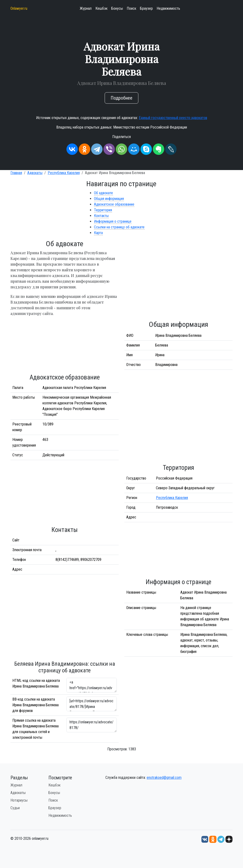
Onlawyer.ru (19, 8)
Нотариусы (19, 800)
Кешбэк (101, 8)
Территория (103, 210)
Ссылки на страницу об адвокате (119, 227)
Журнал (86, 8)
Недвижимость (168, 8)
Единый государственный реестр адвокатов (173, 118)
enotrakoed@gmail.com (164, 778)
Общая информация (109, 199)
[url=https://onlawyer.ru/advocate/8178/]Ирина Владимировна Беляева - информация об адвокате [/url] (92, 704)
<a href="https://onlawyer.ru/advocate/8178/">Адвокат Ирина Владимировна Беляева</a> (92, 685)
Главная (16, 173)
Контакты (101, 216)
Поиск (131, 8)
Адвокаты (35, 173)
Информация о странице (113, 221)
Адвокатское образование (114, 204)
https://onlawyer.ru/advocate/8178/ (92, 725)
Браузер (146, 8)
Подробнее (121, 98)
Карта (98, 233)
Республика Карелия (64, 173)
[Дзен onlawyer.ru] (229, 839)
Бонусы (117, 8)
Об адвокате (103, 193)
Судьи (15, 808)
